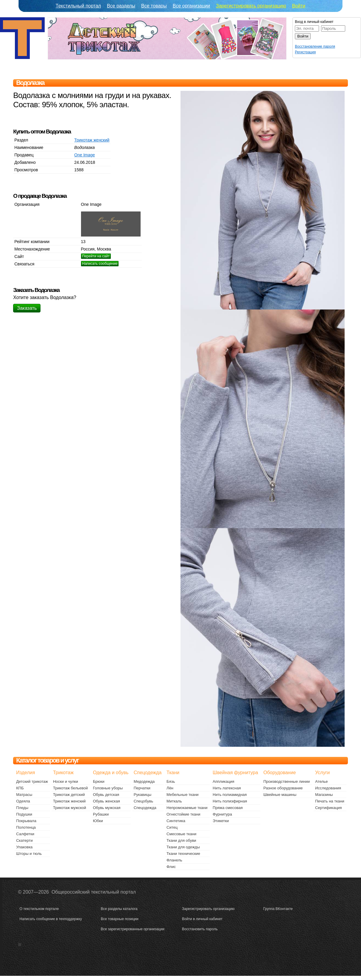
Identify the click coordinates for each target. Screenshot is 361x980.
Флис (171, 867)
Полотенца (26, 827)
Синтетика (176, 821)
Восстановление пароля (315, 46)
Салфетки (25, 834)
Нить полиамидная (230, 795)
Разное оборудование (283, 788)
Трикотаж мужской (70, 808)
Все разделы (121, 6)
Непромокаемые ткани (187, 808)
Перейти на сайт (96, 256)
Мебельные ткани (182, 795)
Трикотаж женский (92, 140)
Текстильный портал (78, 6)
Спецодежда (145, 808)
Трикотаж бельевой (70, 788)
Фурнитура (222, 814)
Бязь (171, 781)
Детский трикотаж (32, 781)
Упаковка (24, 847)
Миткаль (174, 801)
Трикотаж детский (69, 795)
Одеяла (23, 801)
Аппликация (224, 781)
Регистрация (305, 52)
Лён (170, 788)
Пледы (22, 808)
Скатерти (24, 840)
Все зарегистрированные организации (133, 929)
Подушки (24, 814)
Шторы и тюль (29, 854)
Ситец (172, 827)
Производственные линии (287, 781)
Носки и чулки (66, 781)
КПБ (20, 788)
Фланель (174, 860)
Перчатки (142, 788)
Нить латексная (227, 788)
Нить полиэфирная (230, 801)
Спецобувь (144, 801)
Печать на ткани (330, 801)
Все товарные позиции (119, 919)
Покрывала (26, 821)
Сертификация (329, 808)
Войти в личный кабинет (202, 919)
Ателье (322, 781)
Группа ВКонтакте (278, 909)
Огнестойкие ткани (183, 814)
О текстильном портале (39, 909)
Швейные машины (280, 795)
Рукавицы (143, 795)
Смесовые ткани (181, 834)
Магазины (324, 795)
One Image (84, 155)
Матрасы (24, 795)
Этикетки (221, 821)
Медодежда (144, 781)
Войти (299, 6)
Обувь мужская (107, 808)
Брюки (99, 781)
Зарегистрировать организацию (251, 6)
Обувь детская (106, 795)
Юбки (98, 821)
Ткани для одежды (183, 847)
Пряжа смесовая (228, 808)
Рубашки (101, 814)
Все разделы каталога (119, 909)
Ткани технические (183, 854)
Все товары (154, 6)
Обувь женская (106, 801)
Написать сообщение (100, 264)
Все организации (191, 6)
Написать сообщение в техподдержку (51, 919)
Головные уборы (108, 788)
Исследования (328, 788)
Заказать (27, 308)
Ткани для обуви (181, 840)
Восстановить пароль (200, 929)
